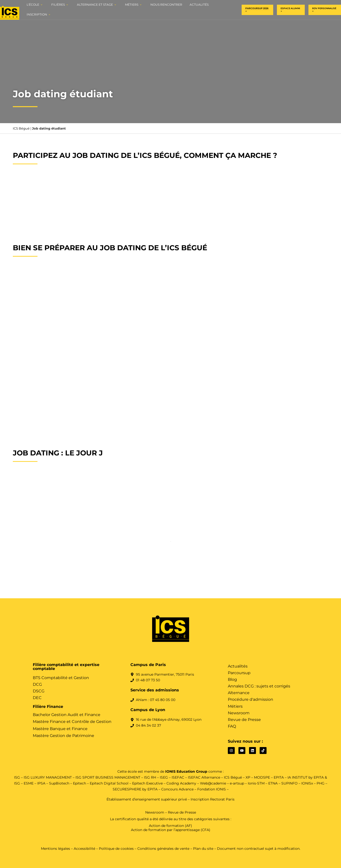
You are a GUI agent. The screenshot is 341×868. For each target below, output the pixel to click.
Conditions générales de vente (163, 849)
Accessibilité (84, 849)
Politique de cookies (117, 849)
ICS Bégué (21, 128)
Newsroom (155, 812)
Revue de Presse (182, 812)
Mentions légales (55, 849)
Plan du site (203, 849)
